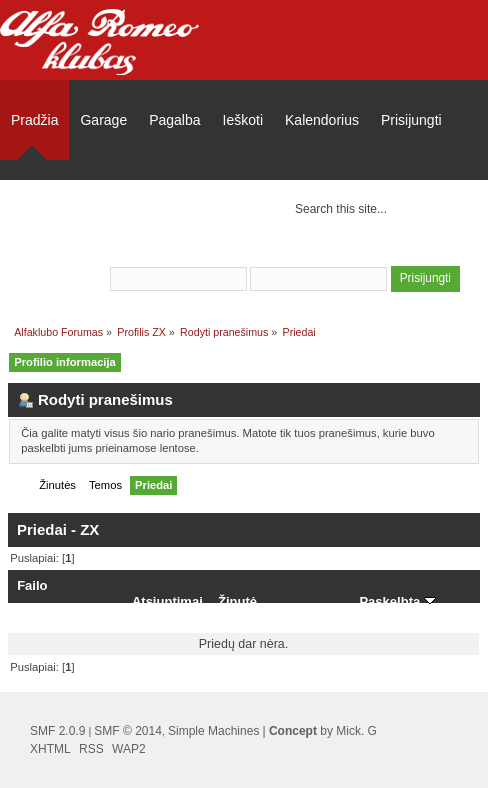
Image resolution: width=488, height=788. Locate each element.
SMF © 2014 (128, 731)
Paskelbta (397, 601)
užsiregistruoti (418, 252)
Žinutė (237, 601)
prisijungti (321, 252)
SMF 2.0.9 (57, 731)
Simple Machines (213, 731)
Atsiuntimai (167, 601)
